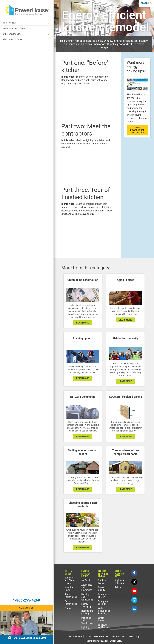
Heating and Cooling (87, 612)
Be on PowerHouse (71, 603)
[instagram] (134, 600)
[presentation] (87, 104)
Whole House (101, 619)
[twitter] (134, 582)
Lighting (85, 627)
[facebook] (134, 573)
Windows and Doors (103, 626)
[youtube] (134, 591)
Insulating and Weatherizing (88, 621)
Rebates (119, 587)
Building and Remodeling (87, 597)
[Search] (147, 3)
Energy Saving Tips (87, 605)
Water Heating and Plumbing (104, 611)
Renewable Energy (103, 596)
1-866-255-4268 (26, 600)
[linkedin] (134, 609)
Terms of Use (118, 636)
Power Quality (102, 589)
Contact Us (70, 608)
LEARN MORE (83, 437)
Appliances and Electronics (87, 587)
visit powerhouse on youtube (137, 130)
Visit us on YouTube (26, 39)
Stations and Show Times (69, 580)
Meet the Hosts (69, 589)
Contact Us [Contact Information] (26, 608)
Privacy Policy (75, 636)
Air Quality (86, 580)
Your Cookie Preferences (97, 636)
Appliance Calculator (120, 582)
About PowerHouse (71, 596)
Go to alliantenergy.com (27, 638)
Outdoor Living (102, 582)
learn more (83, 323)
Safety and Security (103, 603)
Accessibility (134, 636)
